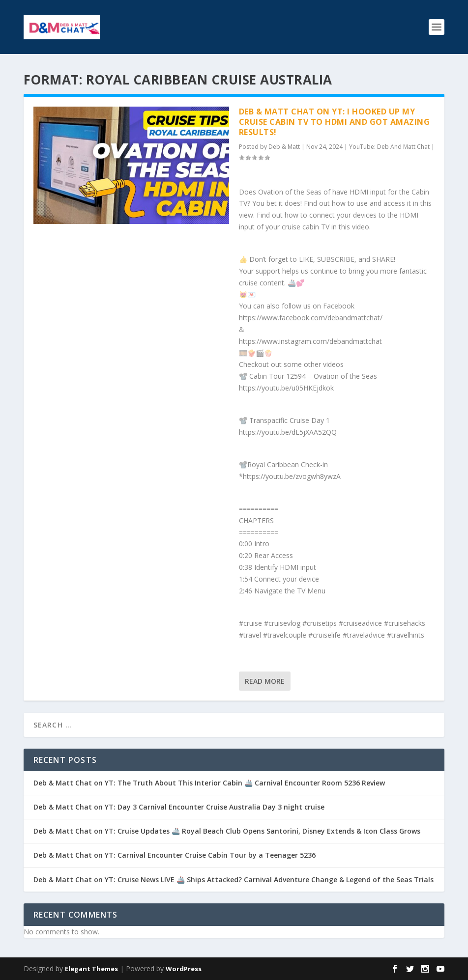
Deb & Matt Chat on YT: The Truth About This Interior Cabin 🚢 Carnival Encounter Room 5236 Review (209, 783)
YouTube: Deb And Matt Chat (389, 147)
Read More (265, 681)
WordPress (184, 969)
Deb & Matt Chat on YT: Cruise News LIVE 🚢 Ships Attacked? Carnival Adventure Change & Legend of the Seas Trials (234, 880)
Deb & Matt (284, 147)
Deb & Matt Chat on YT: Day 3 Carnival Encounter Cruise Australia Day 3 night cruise (179, 807)
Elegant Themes (91, 969)
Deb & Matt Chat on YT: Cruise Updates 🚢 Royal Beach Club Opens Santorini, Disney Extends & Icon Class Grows (227, 831)
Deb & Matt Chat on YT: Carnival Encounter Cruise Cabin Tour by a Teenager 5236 (175, 855)
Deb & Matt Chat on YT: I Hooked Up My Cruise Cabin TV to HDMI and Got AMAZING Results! (335, 122)
